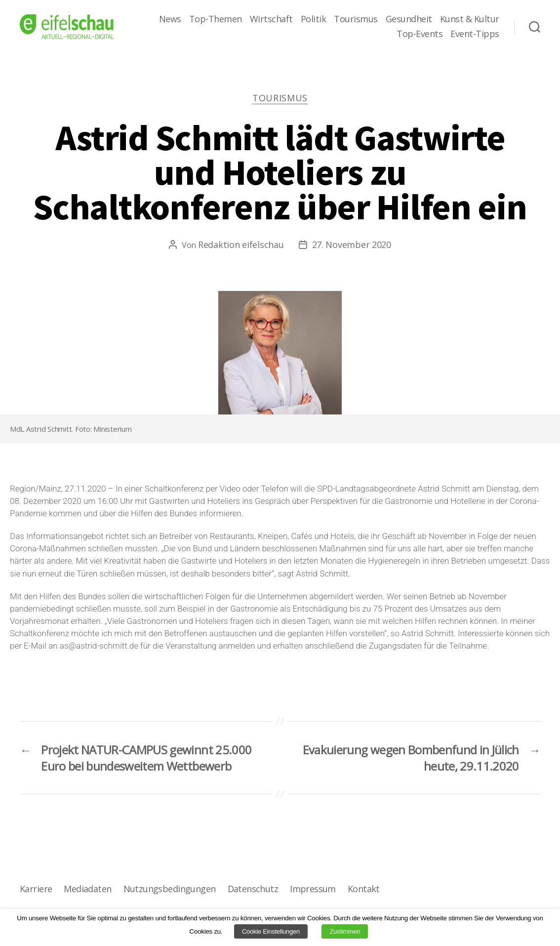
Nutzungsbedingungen (170, 889)
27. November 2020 (352, 245)
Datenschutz (253, 889)
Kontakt (364, 889)
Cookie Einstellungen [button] (271, 931)
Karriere (36, 889)
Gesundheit (409, 19)
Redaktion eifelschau (241, 245)
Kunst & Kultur (470, 19)
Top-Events (420, 34)
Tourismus (356, 19)
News (170, 19)
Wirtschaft (271, 19)
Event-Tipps (475, 34)
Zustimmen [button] (345, 931)
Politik (314, 19)
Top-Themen (216, 19)
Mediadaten (87, 889)
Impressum (313, 889)
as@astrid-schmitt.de (99, 646)
